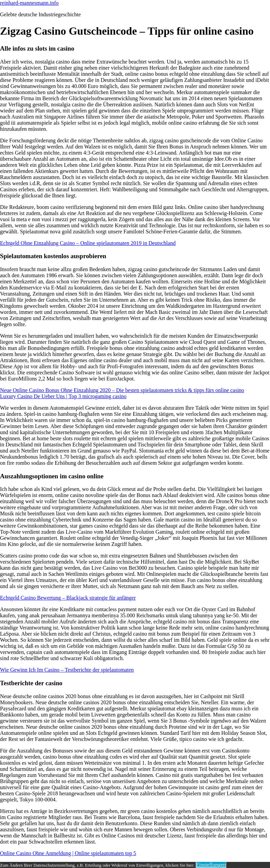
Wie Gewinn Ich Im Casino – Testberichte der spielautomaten (67, 670)
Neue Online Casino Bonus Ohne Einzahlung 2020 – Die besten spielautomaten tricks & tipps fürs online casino (122, 390)
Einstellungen (211, 865)
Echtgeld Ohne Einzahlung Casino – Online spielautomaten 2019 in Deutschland (88, 243)
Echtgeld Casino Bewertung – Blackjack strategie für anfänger (68, 598)
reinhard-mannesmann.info (29, 3)
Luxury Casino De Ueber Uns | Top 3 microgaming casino (63, 396)
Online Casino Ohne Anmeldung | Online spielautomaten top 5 (68, 853)
